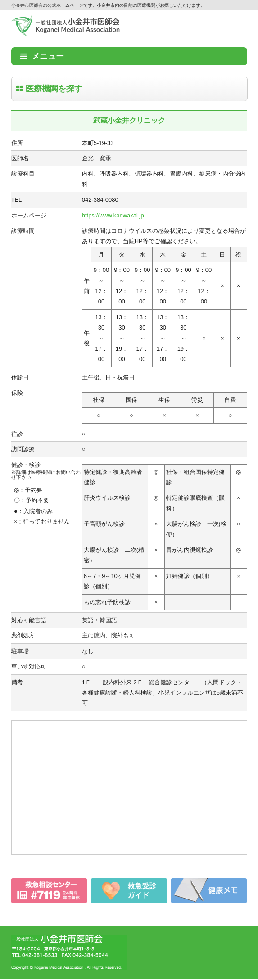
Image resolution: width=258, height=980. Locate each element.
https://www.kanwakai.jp (113, 215)
